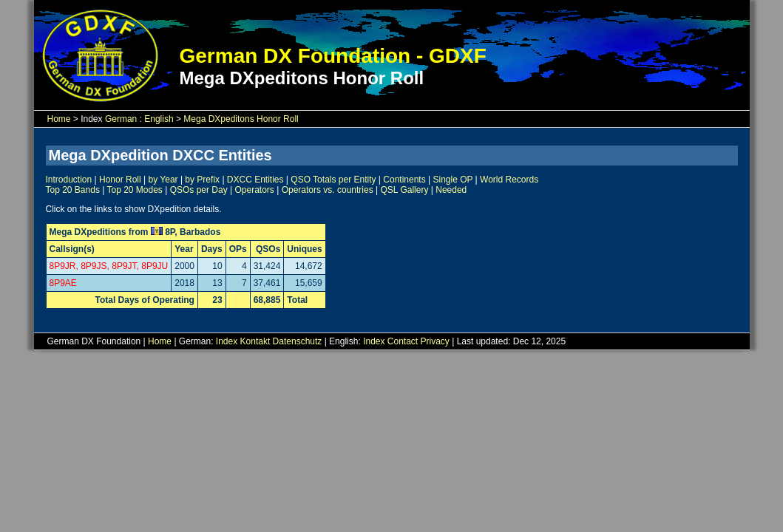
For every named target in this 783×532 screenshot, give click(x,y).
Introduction (69, 180)
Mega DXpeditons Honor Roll (241, 119)
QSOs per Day (199, 190)
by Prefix (202, 180)
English (159, 119)
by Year (163, 180)
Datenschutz (298, 341)
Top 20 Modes (134, 190)
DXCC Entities (255, 180)
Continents (404, 180)
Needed (451, 190)
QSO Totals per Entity (333, 180)
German (121, 119)
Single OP (452, 180)
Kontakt (255, 341)
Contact (403, 341)
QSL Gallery (405, 190)
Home (59, 119)
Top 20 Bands (73, 190)
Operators (254, 190)
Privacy (435, 341)
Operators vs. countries (328, 190)
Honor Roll (120, 180)
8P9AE (63, 283)
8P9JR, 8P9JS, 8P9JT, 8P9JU (109, 266)
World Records (509, 180)
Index (227, 341)
